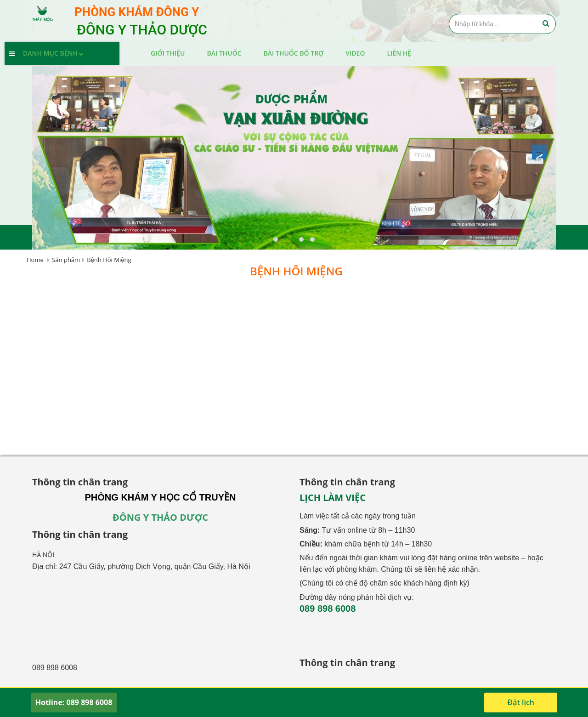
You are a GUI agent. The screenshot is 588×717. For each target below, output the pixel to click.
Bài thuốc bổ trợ (294, 53)
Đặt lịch (521, 702)
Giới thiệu (168, 53)
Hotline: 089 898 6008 (74, 702)
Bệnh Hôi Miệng (109, 260)
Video (355, 53)
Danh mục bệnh (54, 53)
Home (35, 260)
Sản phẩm (66, 260)
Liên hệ (399, 53)
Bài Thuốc (224, 53)
